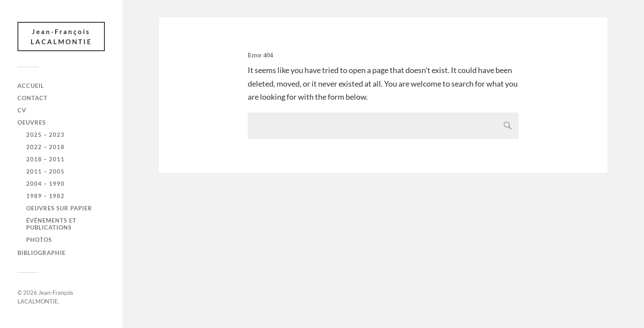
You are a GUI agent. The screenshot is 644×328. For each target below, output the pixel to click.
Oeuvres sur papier (59, 208)
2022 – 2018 (45, 147)
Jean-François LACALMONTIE (61, 37)
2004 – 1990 (45, 184)
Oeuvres (32, 122)
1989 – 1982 (45, 196)
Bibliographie (42, 253)
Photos (39, 240)
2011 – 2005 (45, 171)
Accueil (31, 86)
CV (22, 110)
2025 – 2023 (45, 135)
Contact (33, 98)
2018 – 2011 (45, 159)
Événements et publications (51, 224)
